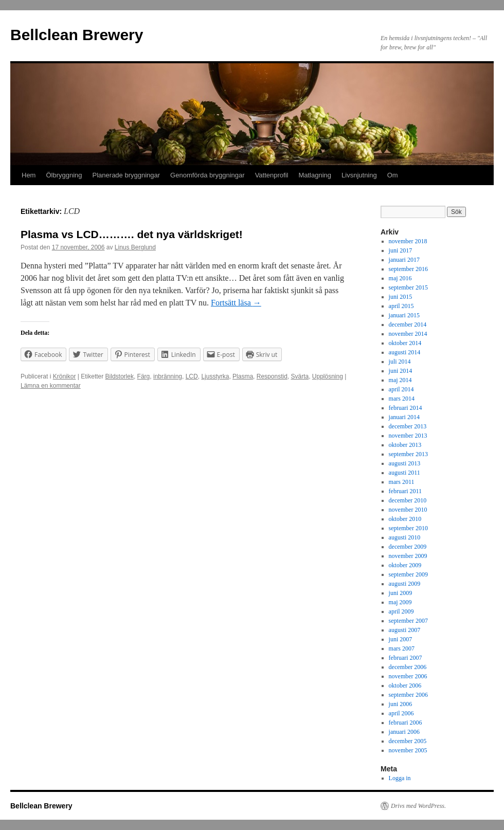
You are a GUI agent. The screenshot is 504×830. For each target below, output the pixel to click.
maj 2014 (400, 380)
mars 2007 (402, 648)
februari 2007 (406, 658)
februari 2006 (406, 723)
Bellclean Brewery (77, 35)
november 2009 (408, 556)
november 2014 (408, 334)
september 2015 (408, 287)
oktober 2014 (405, 343)
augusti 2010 (405, 537)
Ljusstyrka (215, 376)
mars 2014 (402, 399)
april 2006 (401, 713)
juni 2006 (401, 704)
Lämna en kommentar (51, 386)
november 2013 (408, 436)
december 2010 (408, 500)
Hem (29, 175)
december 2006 (408, 667)
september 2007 (408, 621)
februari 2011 (406, 491)
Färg (144, 376)
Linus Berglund (135, 247)
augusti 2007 (405, 630)
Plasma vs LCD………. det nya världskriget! (132, 234)
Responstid (272, 376)
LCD (192, 376)
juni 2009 (401, 593)
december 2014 (408, 324)
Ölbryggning (64, 175)
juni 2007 (401, 639)
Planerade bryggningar (127, 175)
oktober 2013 (405, 445)
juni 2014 (401, 371)
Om (393, 175)
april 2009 (401, 611)
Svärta (300, 376)
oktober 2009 (405, 565)
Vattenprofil (272, 175)
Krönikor (65, 376)
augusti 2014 (405, 352)
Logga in (400, 778)
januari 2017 (404, 260)
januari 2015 (404, 315)
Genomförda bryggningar (208, 175)
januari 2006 (404, 732)
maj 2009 (400, 602)
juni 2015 (401, 297)
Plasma (243, 376)
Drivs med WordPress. (418, 806)
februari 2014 (406, 408)
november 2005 (408, 750)
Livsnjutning (359, 175)
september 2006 (408, 695)
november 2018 (408, 241)
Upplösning (328, 376)
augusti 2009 (405, 584)
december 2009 (408, 547)
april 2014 (401, 389)
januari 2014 (404, 417)
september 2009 (408, 574)
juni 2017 (401, 250)
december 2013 (408, 426)
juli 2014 (400, 362)
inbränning (168, 376)
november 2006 (408, 676)
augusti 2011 (404, 473)
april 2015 (401, 306)
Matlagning (315, 175)
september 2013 (408, 454)
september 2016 (408, 269)
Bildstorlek (120, 376)
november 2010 (408, 510)
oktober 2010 (405, 519)
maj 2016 (400, 278)
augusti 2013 (405, 463)
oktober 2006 (405, 685)
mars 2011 (402, 482)
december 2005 (408, 741)
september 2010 (408, 528)
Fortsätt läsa (236, 303)
